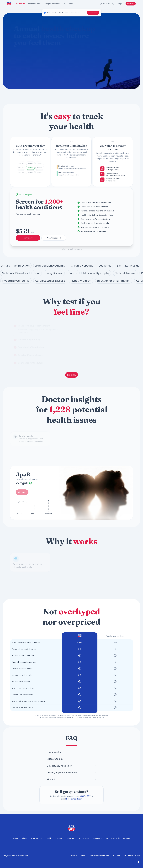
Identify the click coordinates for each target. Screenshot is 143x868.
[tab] (37, 329)
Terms (84, 856)
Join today (131, 4)
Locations (59, 838)
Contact (127, 838)
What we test (37, 838)
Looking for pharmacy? (51, 4)
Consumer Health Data (100, 856)
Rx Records (97, 838)
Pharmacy (71, 838)
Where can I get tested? (47, 69)
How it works (20, 4)
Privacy (74, 856)
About (71, 4)
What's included (34, 4)
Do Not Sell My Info (132, 856)
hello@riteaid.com (74, 799)
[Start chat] (75, 55)
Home (16, 838)
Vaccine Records (113, 838)
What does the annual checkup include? (32, 64)
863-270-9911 (85, 796)
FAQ (65, 4)
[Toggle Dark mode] (113, 4)
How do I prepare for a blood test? (64, 64)
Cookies (117, 856)
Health (49, 838)
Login (120, 4)
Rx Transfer (84, 838)
